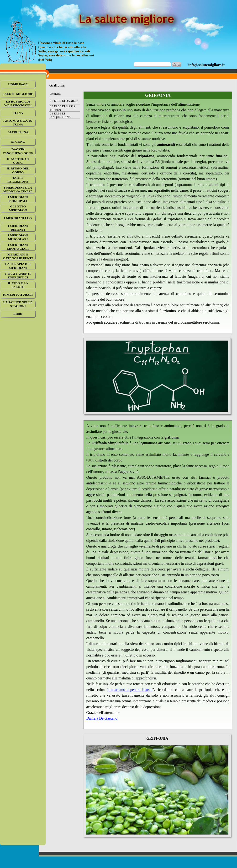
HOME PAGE (18, 84)
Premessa (55, 94)
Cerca (177, 64)
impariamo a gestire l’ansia (130, 690)
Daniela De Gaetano (102, 718)
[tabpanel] (206, 65)
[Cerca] (152, 64)
